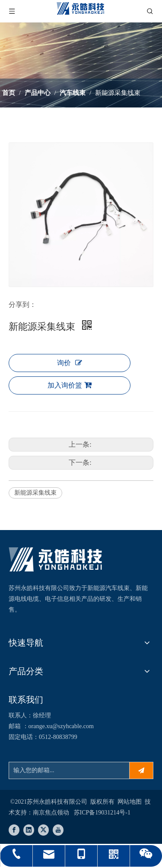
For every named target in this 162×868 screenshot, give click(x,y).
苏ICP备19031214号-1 (102, 813)
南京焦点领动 (51, 813)
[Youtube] (58, 830)
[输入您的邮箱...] (67, 770)
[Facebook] (14, 830)
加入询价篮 (70, 385)
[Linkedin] (29, 830)
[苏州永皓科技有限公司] (56, 559)
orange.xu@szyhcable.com (61, 726)
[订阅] (141, 770)
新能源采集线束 (35, 493)
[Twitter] (43, 830)
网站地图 (130, 802)
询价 (70, 363)
